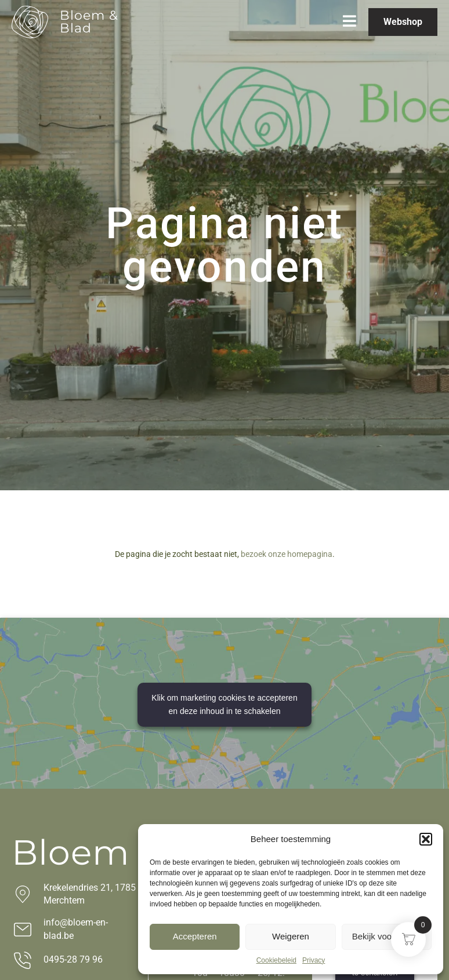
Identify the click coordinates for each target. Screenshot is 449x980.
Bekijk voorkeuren (387, 936)
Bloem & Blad (89, 22)
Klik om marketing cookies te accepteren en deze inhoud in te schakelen (224, 704)
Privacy (314, 960)
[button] (426, 839)
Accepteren (195, 936)
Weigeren (291, 936)
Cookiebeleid (276, 960)
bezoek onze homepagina (287, 554)
